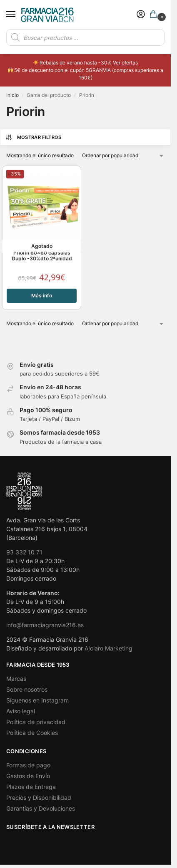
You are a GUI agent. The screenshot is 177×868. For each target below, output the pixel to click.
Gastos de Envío (28, 776)
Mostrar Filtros (33, 137)
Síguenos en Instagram (37, 700)
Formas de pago (28, 765)
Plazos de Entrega (31, 787)
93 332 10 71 (24, 552)
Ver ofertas (125, 63)
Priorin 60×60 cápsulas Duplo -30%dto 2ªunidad (42, 256)
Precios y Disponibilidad (39, 798)
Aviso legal (21, 711)
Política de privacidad (36, 722)
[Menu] (19, 15)
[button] (155, 15)
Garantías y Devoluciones (41, 808)
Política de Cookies (32, 733)
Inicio (12, 95)
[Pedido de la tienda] (123, 156)
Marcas (16, 679)
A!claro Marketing (108, 648)
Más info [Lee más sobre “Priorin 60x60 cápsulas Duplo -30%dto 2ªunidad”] (42, 296)
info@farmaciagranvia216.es (45, 625)
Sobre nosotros (27, 689)
